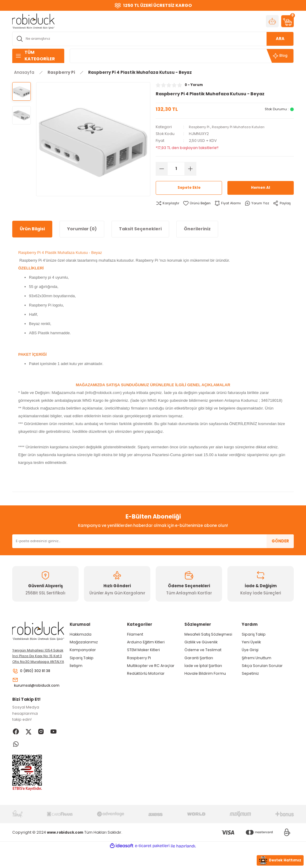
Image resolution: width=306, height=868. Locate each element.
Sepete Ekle (189, 188)
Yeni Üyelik (251, 652)
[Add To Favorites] (199, 203)
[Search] (153, 39)
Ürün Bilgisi (32, 239)
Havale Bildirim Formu (205, 683)
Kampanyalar (83, 660)
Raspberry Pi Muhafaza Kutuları (245, 127)
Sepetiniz (250, 683)
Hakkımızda (81, 644)
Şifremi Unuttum (257, 668)
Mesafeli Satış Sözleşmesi (208, 644)
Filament (135, 644)
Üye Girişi (250, 660)
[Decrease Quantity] (162, 169)
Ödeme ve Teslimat (203, 660)
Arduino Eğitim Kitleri (146, 652)
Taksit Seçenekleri (140, 239)
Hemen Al (261, 188)
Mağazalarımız (84, 652)
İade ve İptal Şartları (203, 675)
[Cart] (287, 21)
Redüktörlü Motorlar (146, 683)
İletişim (76, 675)
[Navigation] (38, 56)
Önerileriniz (197, 239)
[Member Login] (272, 21)
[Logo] (33, 21)
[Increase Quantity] (190, 169)
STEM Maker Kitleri (143, 660)
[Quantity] (176, 169)
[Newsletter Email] (153, 551)
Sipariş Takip (82, 668)
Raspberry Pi (201, 127)
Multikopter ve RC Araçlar (151, 675)
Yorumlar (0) (82, 239)
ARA (280, 39)
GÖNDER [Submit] (280, 551)
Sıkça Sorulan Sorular (262, 675)
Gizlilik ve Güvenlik (201, 652)
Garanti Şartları (199, 668)
